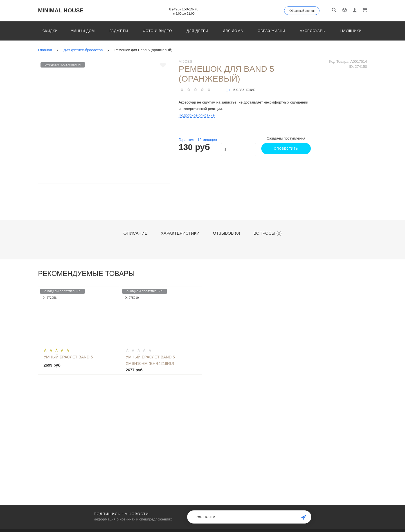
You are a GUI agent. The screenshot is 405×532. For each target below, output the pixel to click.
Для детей (198, 31)
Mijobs (185, 61)
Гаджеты (119, 31)
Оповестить (285, 149)
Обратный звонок (302, 11)
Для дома (233, 31)
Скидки (50, 31)
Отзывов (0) (227, 233)
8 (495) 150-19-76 (184, 9)
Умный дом (83, 31)
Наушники (351, 31)
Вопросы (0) (267, 233)
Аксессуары (313, 31)
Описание (135, 233)
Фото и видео (157, 31)
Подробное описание (197, 115)
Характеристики (180, 233)
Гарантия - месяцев (198, 140)
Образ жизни (271, 31)
